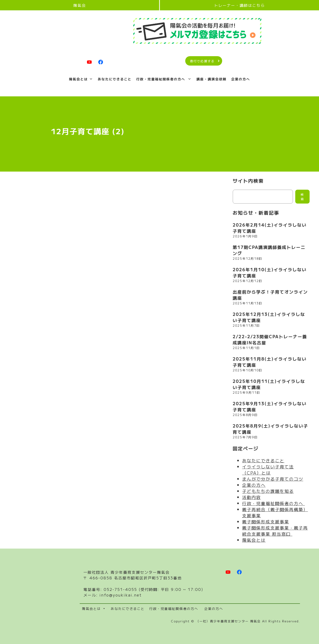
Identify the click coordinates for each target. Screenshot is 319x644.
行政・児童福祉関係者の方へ (164, 79)
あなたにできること (115, 79)
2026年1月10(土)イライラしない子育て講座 (270, 272)
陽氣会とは (81, 79)
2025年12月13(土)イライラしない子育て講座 (269, 317)
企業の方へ (240, 79)
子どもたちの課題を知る (268, 491)
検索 (302, 197)
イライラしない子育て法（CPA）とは (268, 470)
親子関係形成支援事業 (266, 522)
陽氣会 (80, 5)
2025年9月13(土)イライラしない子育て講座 (270, 406)
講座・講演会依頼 (211, 79)
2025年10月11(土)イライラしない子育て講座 (269, 384)
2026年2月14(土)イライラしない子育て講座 (270, 228)
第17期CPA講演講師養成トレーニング (269, 250)
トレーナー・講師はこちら (240, 5)
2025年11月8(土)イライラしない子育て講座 (270, 362)
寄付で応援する (202, 61)
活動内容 (252, 497)
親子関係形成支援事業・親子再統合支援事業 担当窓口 (275, 531)
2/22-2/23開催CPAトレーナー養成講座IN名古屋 (270, 339)
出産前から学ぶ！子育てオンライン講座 (270, 295)
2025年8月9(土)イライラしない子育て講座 (270, 429)
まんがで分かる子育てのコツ (273, 479)
